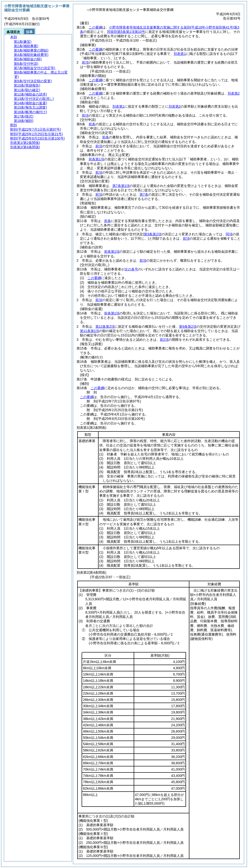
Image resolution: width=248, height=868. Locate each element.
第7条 (144, 194)
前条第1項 (96, 159)
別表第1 (180, 54)
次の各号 (131, 269)
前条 (92, 124)
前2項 (164, 340)
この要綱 (95, 27)
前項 (85, 62)
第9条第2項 (188, 326)
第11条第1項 (89, 331)
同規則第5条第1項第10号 (126, 32)
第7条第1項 (121, 186)
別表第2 (234, 93)
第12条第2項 (105, 326)
